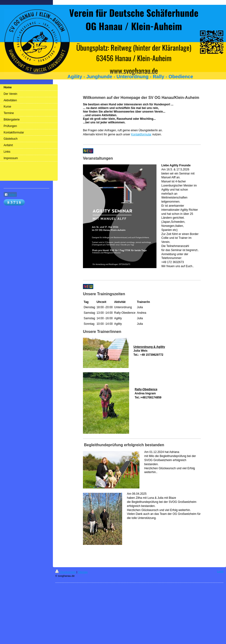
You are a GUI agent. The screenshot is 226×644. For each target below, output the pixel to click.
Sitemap (83, 572)
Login (220, 571)
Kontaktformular (141, 134)
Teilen (10, 195)
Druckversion (66, 572)
